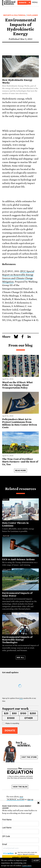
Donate (23, 3)
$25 (6, 713)
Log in (19, 854)
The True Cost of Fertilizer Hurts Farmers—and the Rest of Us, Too (20, 462)
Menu (35, 2)
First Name (20, 822)
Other (29, 718)
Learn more (27, 866)
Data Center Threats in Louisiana (15, 524)
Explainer (33, 15)
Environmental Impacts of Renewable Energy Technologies (17, 640)
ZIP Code (20, 839)
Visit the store (29, 757)
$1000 (11, 718)
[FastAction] (8, 853)
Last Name (20, 830)
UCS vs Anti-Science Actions (18, 559)
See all (20, 658)
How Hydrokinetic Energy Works (17, 81)
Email (20, 847)
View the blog (20, 787)
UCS (21, 698)
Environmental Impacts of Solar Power (17, 594)
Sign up (25, 854)
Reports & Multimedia (14, 15)
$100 (23, 713)
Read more (21, 471)
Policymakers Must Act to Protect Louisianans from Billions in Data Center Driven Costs (20, 423)
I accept (36, 860)
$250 (33, 713)
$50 (14, 713)
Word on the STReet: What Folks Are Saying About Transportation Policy (17, 385)
